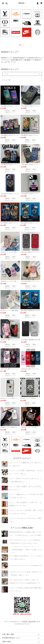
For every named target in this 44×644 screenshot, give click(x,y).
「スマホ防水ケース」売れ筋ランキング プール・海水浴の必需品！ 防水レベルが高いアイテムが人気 (26, 550)
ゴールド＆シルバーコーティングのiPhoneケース (26, 566)
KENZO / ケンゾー (10, 113)
